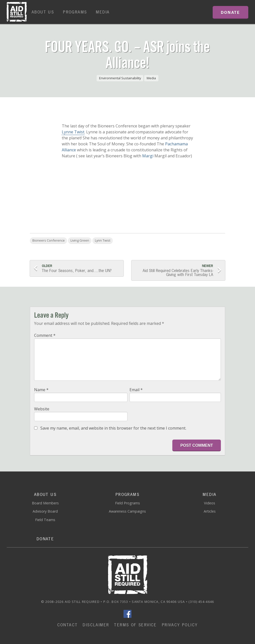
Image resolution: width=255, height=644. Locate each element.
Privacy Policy (180, 625)
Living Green (80, 240)
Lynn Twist (103, 240)
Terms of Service (135, 625)
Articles (210, 511)
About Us (43, 12)
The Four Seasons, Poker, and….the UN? (81, 269)
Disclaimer (96, 625)
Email (136, 390)
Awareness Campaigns (127, 511)
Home (17, 12)
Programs (75, 12)
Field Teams (45, 520)
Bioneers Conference (49, 240)
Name (41, 390)
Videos (210, 503)
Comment (45, 335)
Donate (45, 539)
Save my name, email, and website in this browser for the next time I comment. (113, 428)
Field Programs (127, 503)
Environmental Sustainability (120, 78)
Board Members (45, 503)
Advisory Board (45, 511)
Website (42, 409)
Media (103, 12)
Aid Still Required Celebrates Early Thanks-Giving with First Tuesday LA (174, 271)
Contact (68, 625)
